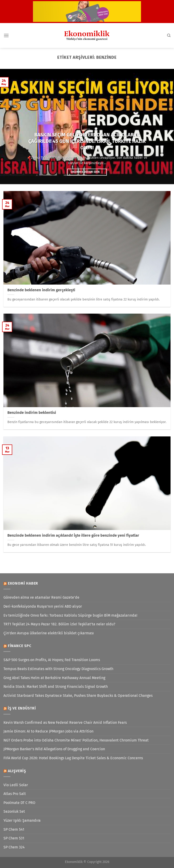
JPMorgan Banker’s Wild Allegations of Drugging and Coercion (54, 749)
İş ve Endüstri (22, 708)
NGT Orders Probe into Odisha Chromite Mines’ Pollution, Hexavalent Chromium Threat (76, 740)
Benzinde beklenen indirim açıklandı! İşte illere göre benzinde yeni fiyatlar (73, 535)
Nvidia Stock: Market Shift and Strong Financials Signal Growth (56, 687)
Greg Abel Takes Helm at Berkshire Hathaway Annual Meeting (54, 678)
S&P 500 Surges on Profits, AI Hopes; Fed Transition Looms (52, 660)
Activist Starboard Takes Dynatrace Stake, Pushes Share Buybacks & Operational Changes (78, 696)
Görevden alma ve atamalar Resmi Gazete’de (41, 597)
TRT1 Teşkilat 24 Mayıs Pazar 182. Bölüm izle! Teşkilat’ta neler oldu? (59, 624)
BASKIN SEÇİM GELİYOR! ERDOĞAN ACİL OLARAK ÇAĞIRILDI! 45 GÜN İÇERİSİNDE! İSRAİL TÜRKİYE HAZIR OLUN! (87, 141)
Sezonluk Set (14, 811)
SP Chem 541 (14, 829)
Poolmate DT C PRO (19, 803)
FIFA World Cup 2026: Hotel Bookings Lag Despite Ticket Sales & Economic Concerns (73, 758)
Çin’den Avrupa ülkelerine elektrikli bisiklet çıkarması (49, 633)
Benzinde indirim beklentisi (32, 413)
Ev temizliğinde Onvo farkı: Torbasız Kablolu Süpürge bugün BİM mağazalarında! (70, 615)
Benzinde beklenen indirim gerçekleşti (41, 290)
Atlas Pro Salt (15, 794)
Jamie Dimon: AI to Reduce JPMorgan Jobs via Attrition (48, 731)
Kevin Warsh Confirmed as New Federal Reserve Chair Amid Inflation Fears (65, 722)
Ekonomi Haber (23, 583)
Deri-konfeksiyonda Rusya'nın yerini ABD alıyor (43, 606)
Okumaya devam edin (87, 172)
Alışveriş (17, 771)
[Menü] (6, 35)
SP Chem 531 (14, 838)
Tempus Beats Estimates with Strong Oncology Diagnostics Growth (58, 669)
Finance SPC (20, 646)
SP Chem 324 (14, 847)
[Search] (169, 35)
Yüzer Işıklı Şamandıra (22, 820)
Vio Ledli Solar (16, 785)
